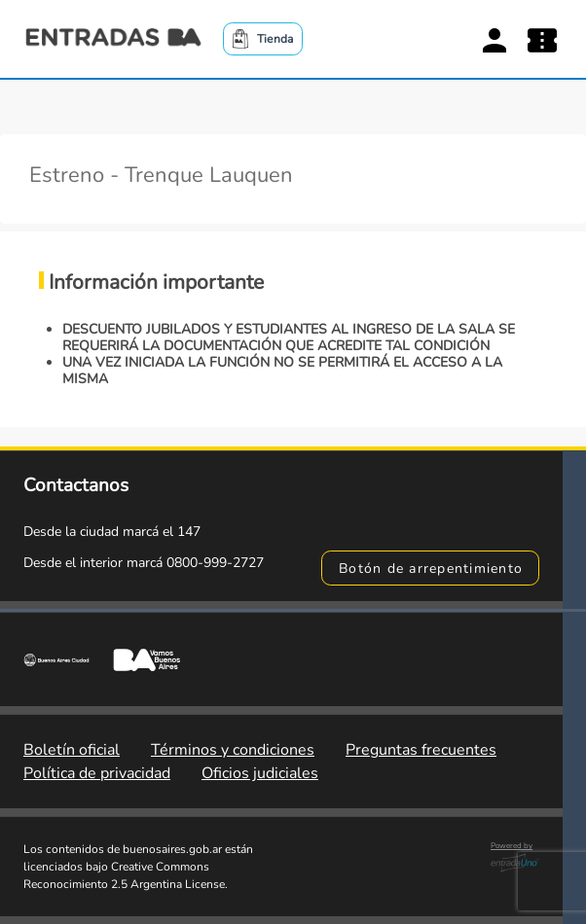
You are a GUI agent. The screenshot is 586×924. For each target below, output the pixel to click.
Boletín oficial (72, 750)
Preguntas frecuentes (421, 750)
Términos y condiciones (233, 750)
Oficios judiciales (260, 773)
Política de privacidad (97, 773)
